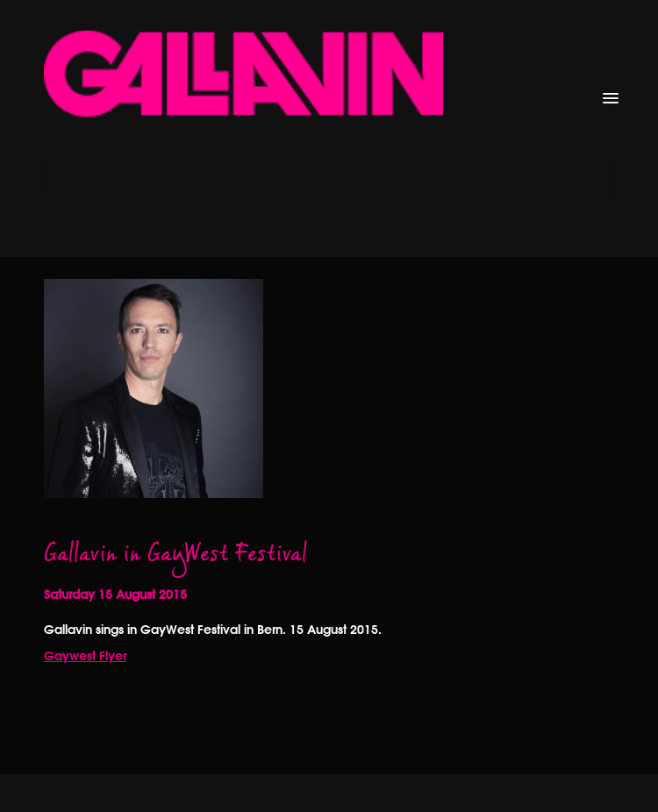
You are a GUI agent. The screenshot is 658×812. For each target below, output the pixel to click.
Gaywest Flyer (85, 656)
